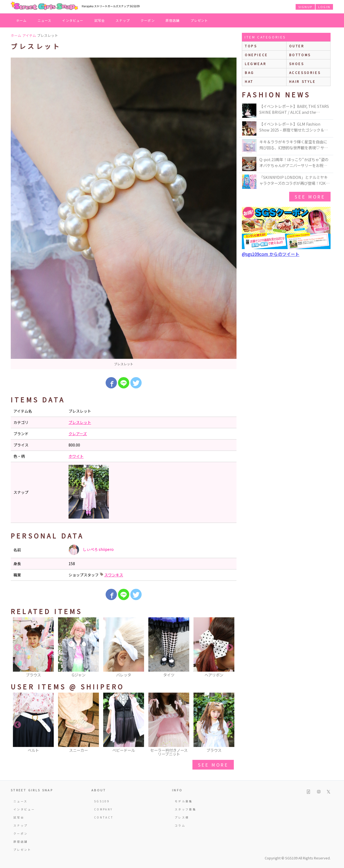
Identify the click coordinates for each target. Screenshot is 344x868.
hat (249, 81)
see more (213, 765)
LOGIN (324, 7)
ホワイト (76, 456)
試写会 (100, 20)
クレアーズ (78, 434)
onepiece (256, 55)
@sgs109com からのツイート (271, 254)
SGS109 (102, 801)
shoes (297, 64)
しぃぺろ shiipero (91, 550)
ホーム (21, 20)
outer (297, 46)
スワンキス (114, 575)
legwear (256, 64)
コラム (180, 825)
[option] (124, 213)
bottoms (300, 55)
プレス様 (182, 817)
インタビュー (73, 20)
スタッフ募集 (185, 809)
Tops (251, 46)
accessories (305, 72)
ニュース (45, 20)
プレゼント (199, 20)
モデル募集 (184, 801)
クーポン (148, 20)
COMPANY (103, 809)
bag (250, 72)
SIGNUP (305, 7)
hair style (302, 81)
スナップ (123, 20)
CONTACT (104, 817)
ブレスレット (80, 422)
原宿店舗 (173, 20)
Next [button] (230, 648)
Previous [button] (17, 648)
